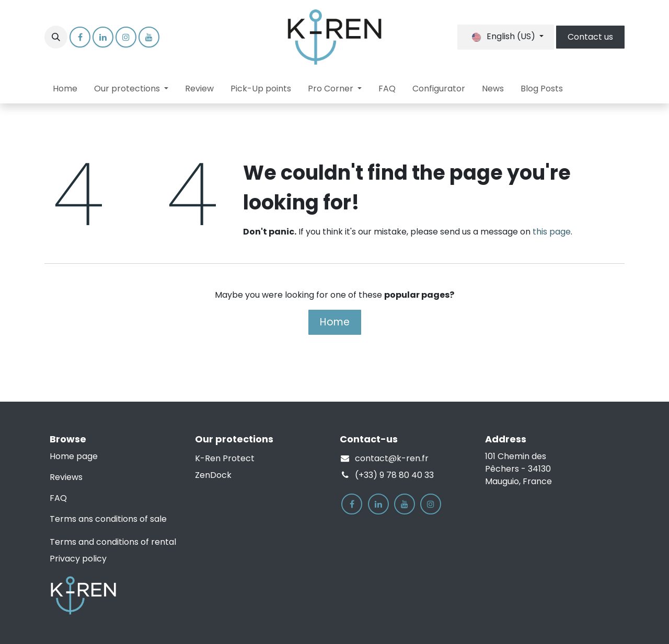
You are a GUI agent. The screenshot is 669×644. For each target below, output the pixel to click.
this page (552, 232)
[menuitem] (65, 89)
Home (335, 322)
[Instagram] (126, 37)
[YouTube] (149, 37)
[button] (56, 37)
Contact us (590, 37)
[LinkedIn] (103, 37)
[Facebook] (80, 37)
